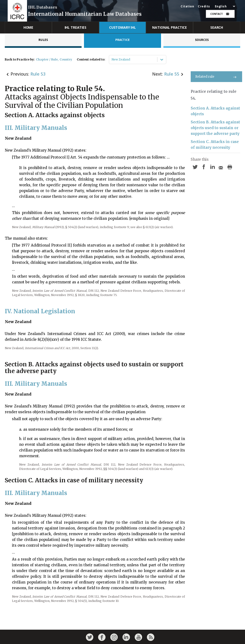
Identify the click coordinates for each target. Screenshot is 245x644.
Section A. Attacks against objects (215, 111)
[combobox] (112, 60)
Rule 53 (38, 74)
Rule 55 (172, 74)
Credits (204, 6)
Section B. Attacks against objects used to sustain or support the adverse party (215, 128)
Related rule (216, 77)
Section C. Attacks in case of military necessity (215, 145)
